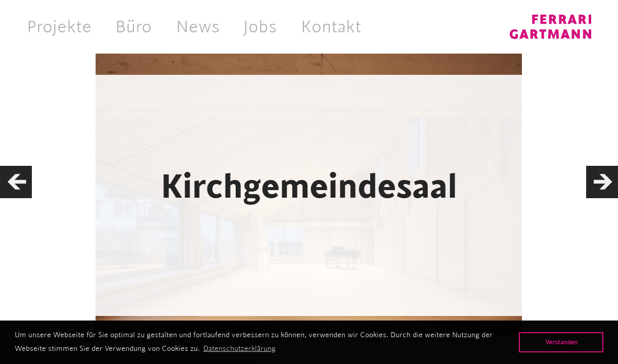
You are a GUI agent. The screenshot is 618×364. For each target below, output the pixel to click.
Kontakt (331, 26)
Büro (134, 26)
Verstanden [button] (561, 342)
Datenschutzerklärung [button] (239, 348)
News (198, 26)
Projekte (59, 26)
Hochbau (309, 260)
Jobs (260, 26)
